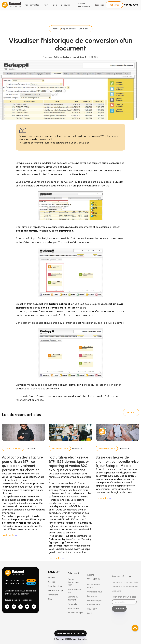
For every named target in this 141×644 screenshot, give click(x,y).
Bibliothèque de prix (75, 600)
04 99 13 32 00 (131, 5)
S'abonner (114, 5)
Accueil (56, 34)
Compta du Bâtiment (73, 608)
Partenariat (73, 613)
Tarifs (46, 5)
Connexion (99, 5)
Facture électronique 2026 (73, 591)
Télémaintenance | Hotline (70, 639)
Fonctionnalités (32, 5)
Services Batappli (56, 596)
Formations (53, 600)
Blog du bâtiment (69, 34)
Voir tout (131, 412)
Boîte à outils (73, 618)
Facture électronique (84, 5)
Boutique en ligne (75, 622)
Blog (55, 5)
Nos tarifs (52, 587)
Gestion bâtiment (13, 454)
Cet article (84, 34)
